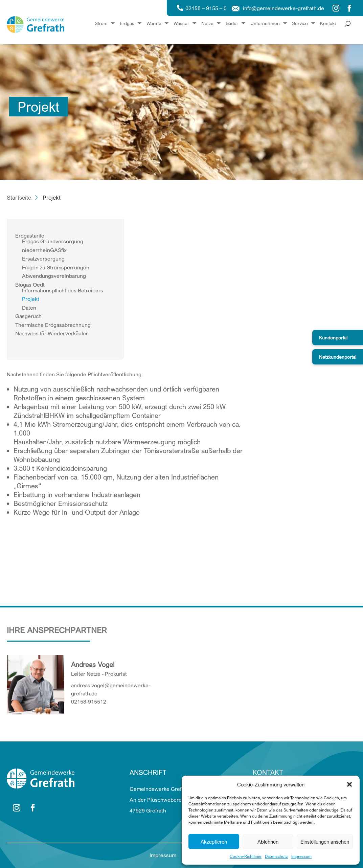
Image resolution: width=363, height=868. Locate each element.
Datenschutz (276, 856)
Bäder (232, 24)
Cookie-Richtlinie (246, 856)
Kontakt (328, 24)
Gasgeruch (28, 316)
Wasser (181, 24)
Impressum (301, 856)
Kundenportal (333, 338)
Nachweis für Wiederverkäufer (52, 333)
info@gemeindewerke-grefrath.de (283, 8)
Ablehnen (268, 842)
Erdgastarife (30, 236)
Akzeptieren (214, 842)
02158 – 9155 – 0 (206, 8)
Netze (207, 24)
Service (300, 24)
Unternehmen (265, 24)
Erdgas (127, 24)
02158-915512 (89, 702)
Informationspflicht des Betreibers (63, 290)
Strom (101, 24)
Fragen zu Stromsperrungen (56, 267)
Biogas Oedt (30, 285)
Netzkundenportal (338, 357)
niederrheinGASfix (44, 250)
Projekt (31, 299)
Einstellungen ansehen (325, 842)
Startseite (19, 197)
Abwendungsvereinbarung (54, 276)
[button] (349, 784)
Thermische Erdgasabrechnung (53, 325)
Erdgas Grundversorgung (53, 241)
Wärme (154, 24)
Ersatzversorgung (43, 259)
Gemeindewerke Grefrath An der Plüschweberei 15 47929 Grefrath (160, 800)
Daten (29, 308)
